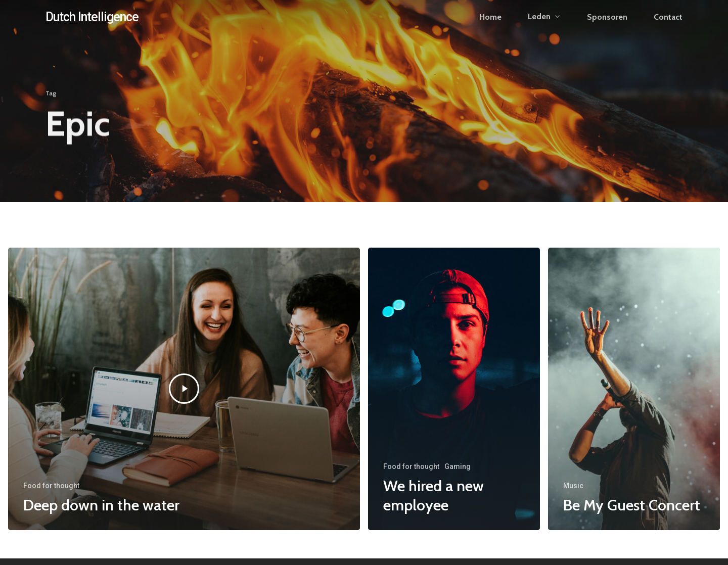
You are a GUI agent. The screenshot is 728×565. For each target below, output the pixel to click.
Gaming (458, 466)
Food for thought (51, 486)
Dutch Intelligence (92, 23)
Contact (668, 24)
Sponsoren (607, 24)
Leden (544, 23)
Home (490, 24)
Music (573, 486)
